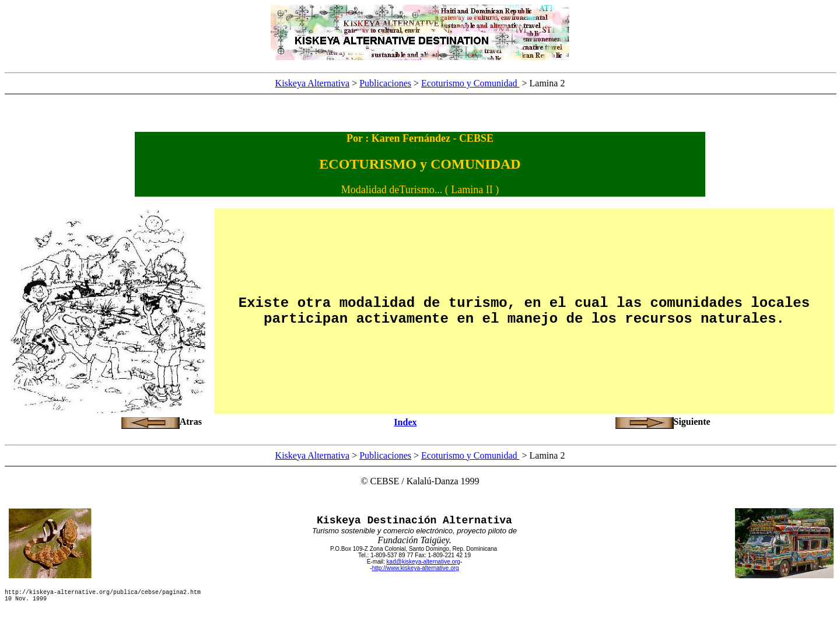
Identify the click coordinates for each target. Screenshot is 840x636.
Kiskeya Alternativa (313, 83)
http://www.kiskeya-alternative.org (416, 568)
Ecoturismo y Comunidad (470, 83)
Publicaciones (385, 83)
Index (405, 422)
